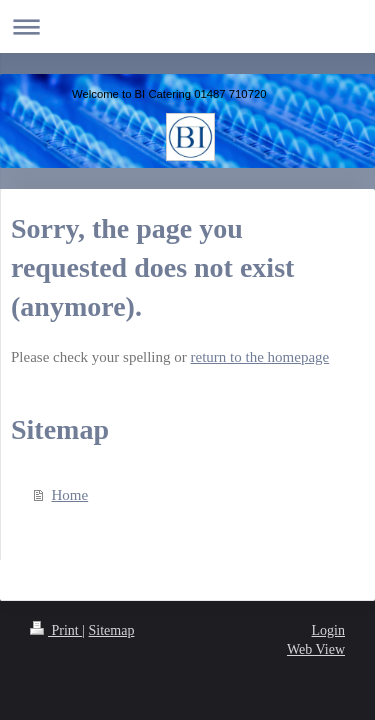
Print (56, 630)
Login (328, 630)
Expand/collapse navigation (187, 26)
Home (70, 495)
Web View (316, 649)
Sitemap (112, 630)
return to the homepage (260, 357)
